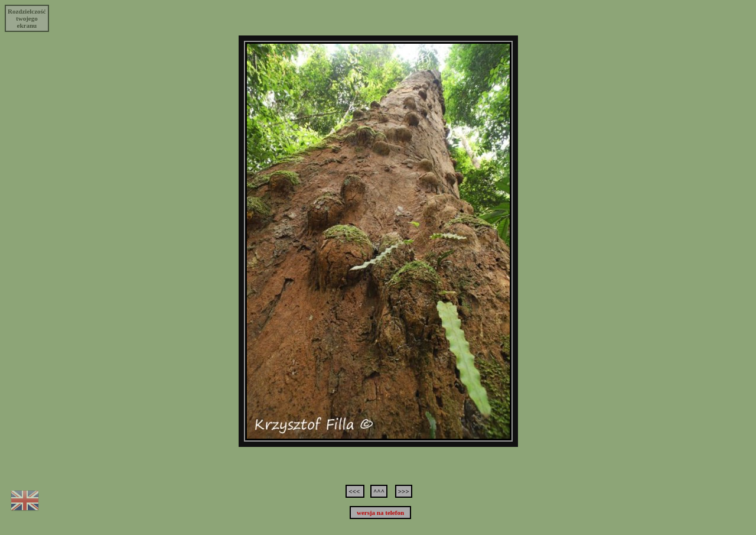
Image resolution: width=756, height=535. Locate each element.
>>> (404, 491)
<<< (355, 491)
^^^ (379, 491)
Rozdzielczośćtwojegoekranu (27, 18)
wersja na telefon (380, 513)
